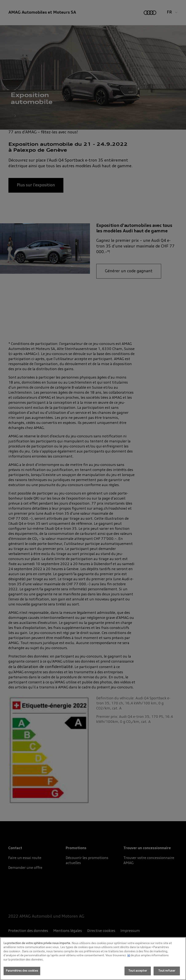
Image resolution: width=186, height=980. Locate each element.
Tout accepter (138, 971)
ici (129, 956)
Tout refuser (167, 971)
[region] (93, 959)
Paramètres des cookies (22, 971)
